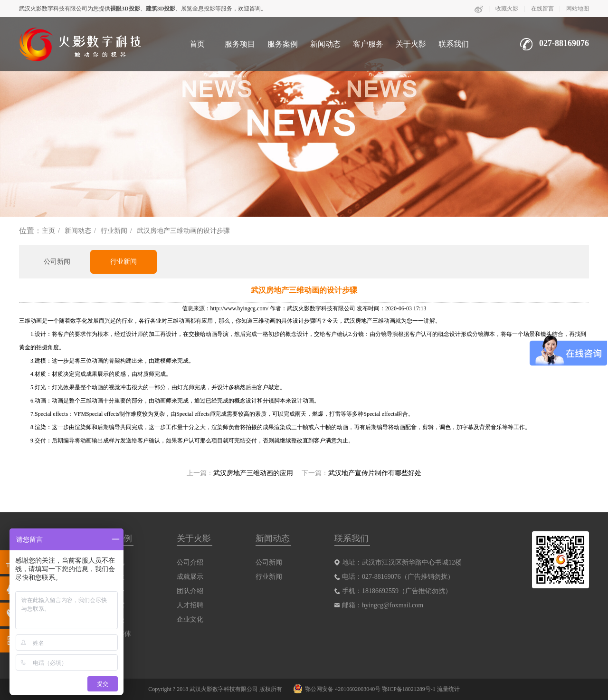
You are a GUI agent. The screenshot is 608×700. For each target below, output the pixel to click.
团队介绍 (190, 591)
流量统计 (448, 689)
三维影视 (111, 562)
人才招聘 (190, 605)
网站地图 (578, 9)
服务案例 (283, 44)
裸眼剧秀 (111, 591)
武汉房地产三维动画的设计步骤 (183, 231)
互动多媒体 (114, 634)
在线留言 (542, 9)
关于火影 (411, 44)
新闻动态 (325, 44)
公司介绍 (190, 562)
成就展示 (190, 577)
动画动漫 (111, 619)
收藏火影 (507, 9)
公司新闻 (57, 262)
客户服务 (368, 44)
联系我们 (454, 44)
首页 (197, 44)
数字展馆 (111, 605)
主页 (48, 231)
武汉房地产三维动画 (370, 321)
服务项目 (240, 44)
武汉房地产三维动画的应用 (253, 473)
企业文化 (190, 619)
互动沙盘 (111, 577)
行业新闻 (114, 231)
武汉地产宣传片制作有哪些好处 (375, 473)
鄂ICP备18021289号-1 (409, 689)
